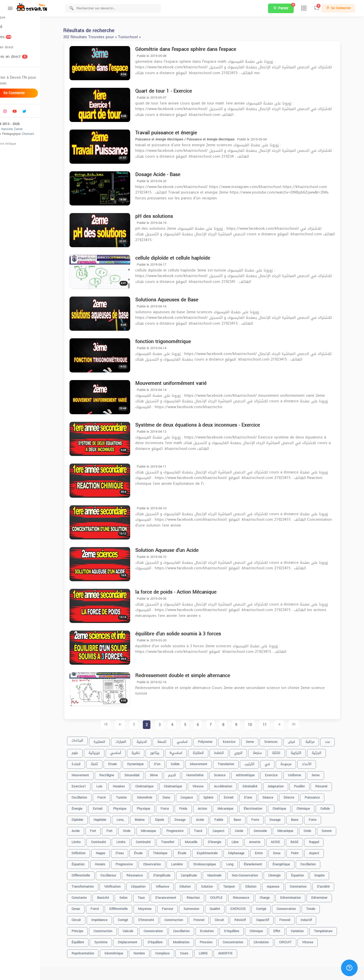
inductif (316, 918)
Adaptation (286, 784)
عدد (338, 740)
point (305, 851)
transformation (93, 884)
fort (120, 829)
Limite (86, 840)
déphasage (246, 851)
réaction (203, 896)
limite (131, 840)
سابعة (267, 751)
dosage (190, 818)
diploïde (87, 818)
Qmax (86, 907)
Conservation (163, 929)
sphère (218, 795)
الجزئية (327, 751)
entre (269, 851)
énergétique (291, 862)
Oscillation (318, 862)
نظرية (146, 751)
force (175, 807)
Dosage (285, 818)
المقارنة (208, 751)
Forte (323, 818)
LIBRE (213, 951)
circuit (229, 918)
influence (173, 884)
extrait (239, 795)
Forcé (105, 907)
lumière (187, 862)
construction (184, 918)
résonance (145, 873)
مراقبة (320, 740)
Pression (216, 940)
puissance (322, 795)
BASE (305, 840)
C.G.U (8, 149)
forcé (112, 795)
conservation (296, 907)
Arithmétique (255, 773)
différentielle (91, 873)
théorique (170, 851)
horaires (129, 784)
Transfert (178, 840)
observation (162, 862)
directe (299, 795)
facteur (178, 907)
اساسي (192, 740)
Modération (191, 940)
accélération (233, 784)
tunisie (131, 795)
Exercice (281, 773)
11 (275, 725)
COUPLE (226, 896)
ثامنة (104, 762)
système (111, 940)
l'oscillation (191, 929)
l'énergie (285, 873)
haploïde (110, 818)
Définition (89, 851)
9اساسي (186, 751)
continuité (153, 840)
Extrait (108, 807)
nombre (149, 951)
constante (89, 896)
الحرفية (152, 740)
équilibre (88, 940)
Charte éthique (26, 149)
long (240, 862)
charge (275, 896)
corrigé (271, 907)
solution (217, 884)
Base (305, 818)
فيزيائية (104, 751)
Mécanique (235, 807)
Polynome (215, 740)
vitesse (208, 784)
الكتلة (286, 751)
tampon (239, 884)
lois (109, 784)
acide (210, 818)
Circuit (86, 918)
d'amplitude (172, 873)
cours (194, 951)
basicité (113, 896)
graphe (329, 873)
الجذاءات (87, 740)
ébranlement (263, 862)
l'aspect (229, 829)
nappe (111, 851)
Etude (123, 762)
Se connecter (30, 99)
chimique (313, 807)
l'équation (148, 884)
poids (193, 807)
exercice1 (89, 784)
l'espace (197, 795)
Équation (88, 862)
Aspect (324, 851)
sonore (337, 829)
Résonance (251, 896)
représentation (93, 951)
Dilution (261, 884)
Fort (103, 829)
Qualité (225, 907)
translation (236, 762)
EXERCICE (248, 907)
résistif (250, 918)
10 (260, 725)
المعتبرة (109, 740)
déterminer (329, 896)
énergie (87, 807)
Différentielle (129, 907)
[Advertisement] (212, 972)
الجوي (248, 751)
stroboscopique (215, 862)
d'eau (130, 851)
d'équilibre (165, 940)
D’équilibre (242, 929)
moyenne (155, 907)
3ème (164, 773)
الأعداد (317, 762)
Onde (137, 829)
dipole (170, 818)
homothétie (205, 773)
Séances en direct (26, 62)
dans (176, 795)
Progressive (134, 862)
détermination (301, 896)
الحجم (182, 773)
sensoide (270, 829)
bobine (150, 818)
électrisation (263, 807)
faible (229, 818)
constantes (308, 884)
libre (245, 840)
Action (212, 807)
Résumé (331, 784)
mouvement (209, 762)
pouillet (310, 784)
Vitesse (318, 940)
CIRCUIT (295, 940)
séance (278, 795)
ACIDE (286, 840)
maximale (224, 873)
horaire (110, 862)
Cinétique (289, 807)
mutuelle (201, 840)
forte (265, 818)
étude (148, 851)
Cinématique (183, 784)
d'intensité (156, 918)
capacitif (273, 918)
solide (185, 762)
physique (130, 807)
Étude (192, 851)
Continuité (109, 840)
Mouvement (90, 773)
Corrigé (133, 918)
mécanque (158, 829)
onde (317, 829)
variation (307, 929)
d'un (167, 762)
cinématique (154, 784)
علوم (85, 751)
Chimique (266, 929)
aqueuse (283, 884)
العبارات (131, 740)
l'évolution (271, 940)
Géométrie (155, 795)
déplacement (138, 940)
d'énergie (225, 840)
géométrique (124, 951)
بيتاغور (165, 751)
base (247, 818)
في (277, 762)
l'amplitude (199, 873)
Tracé (208, 829)
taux (151, 896)
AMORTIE (235, 951)
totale (321, 907)
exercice (239, 740)
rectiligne (117, 773)
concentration (243, 940)
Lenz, (131, 818)
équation (308, 873)
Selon (133, 896)
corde (249, 829)
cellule (335, 807)
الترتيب (259, 762)
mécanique (295, 829)
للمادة (86, 762)
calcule (138, 929)
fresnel (209, 918)
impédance (109, 918)
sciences (281, 740)
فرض (302, 740)
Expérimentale (217, 851)
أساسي (126, 751)
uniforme (305, 773)
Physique (154, 807)
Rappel (324, 840)
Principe (87, 929)
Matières (18, 42)
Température (333, 929)
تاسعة (172, 740)
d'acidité (333, 884)
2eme (260, 740)
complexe (173, 951)
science (230, 773)
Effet (287, 929)
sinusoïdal (142, 773)
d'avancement (176, 896)
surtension (201, 907)
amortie (265, 840)
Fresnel (295, 918)
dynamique (145, 762)
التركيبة (306, 751)
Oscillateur (118, 873)
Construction (113, 929)
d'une (258, 795)
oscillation (89, 795)
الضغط (229, 751)
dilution (195, 884)
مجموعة (296, 762)
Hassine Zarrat (32, 134)
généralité (260, 784)
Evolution (217, 929)
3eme (326, 773)
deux (287, 851)
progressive (185, 829)
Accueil (13, 32)
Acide (86, 829)
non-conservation (255, 873)
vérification (122, 884)
